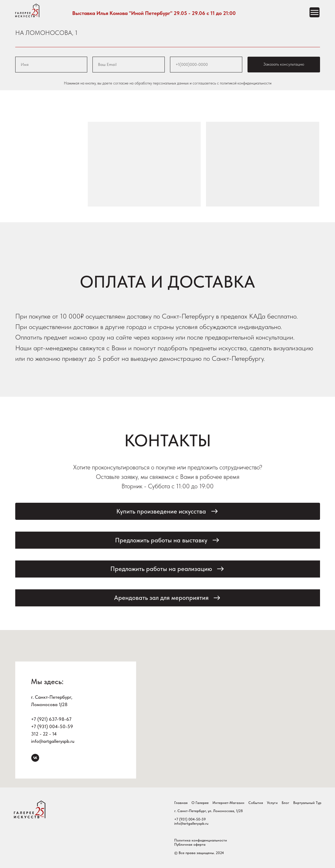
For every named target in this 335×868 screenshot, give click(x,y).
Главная (181, 803)
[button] (168, 511)
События (256, 803)
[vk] (35, 758)
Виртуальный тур (307, 803)
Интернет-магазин (228, 803)
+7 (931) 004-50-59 (52, 726)
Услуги (272, 803)
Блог (285, 803)
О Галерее (200, 803)
